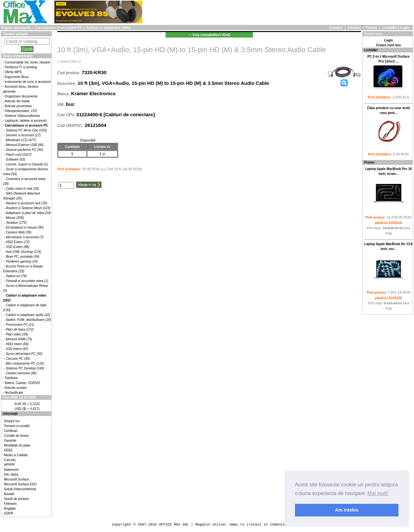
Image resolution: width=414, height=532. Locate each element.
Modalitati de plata (17, 445)
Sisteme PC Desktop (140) (25, 368)
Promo (371, 28)
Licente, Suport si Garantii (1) (27, 164)
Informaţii (10, 414)
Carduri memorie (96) (21, 373)
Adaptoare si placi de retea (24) (28, 213)
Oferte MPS (13, 72)
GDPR (9, 513)
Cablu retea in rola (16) (22, 189)
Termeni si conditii (17, 426)
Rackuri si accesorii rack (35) (27, 203)
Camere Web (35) (19, 232)
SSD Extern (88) (18, 247)
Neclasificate (14, 393)
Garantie (10, 441)
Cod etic (10, 460)
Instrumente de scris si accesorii (28, 82)
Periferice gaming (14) (22, 261)
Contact (336, 28)
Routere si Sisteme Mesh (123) (28, 208)
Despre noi (12, 421)
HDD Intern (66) (17, 344)
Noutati (9, 494)
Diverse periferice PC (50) (24, 150)
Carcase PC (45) (18, 359)
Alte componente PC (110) (25, 363)
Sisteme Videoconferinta (22, 116)
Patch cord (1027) (19, 155)
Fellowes (10, 504)
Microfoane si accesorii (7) (25, 237)
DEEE (8, 450)
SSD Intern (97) (17, 349)
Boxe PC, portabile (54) (23, 257)
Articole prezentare (18, 106)
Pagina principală (16, 28)
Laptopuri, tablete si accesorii (26, 121)
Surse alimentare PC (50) (24, 354)
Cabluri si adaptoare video (109, 28)
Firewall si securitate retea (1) (27, 281)
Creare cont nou (389, 45)
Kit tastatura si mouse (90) (25, 227)
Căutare (354, 28)
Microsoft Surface (16, 479)
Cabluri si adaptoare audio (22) (28, 315)
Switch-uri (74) (16, 276)
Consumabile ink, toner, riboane (28, 62)
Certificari (11, 431)
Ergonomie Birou (17, 77)
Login (405, 28)
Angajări (10, 509)
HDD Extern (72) (18, 242)
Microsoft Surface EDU (20, 484)
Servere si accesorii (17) (23, 135)
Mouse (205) (15, 218)
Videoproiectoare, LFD (21, 111)
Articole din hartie (17, 101)
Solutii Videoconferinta (20, 489)
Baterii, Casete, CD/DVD (22, 383)
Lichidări (389, 28)
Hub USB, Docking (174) (24, 252)
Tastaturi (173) (16, 223)
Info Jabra (11, 475)
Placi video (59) (17, 334)
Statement (11, 470)
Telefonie (11, 378)
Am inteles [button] (347, 510)
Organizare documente (21, 96)
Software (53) (16, 159)
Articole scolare (16, 388)
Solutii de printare (16, 499)
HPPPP (9, 465)
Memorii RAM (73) (19, 339)
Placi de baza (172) (20, 329)
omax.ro (237, 524)
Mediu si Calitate (16, 455)
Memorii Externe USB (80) (25, 145)
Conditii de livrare (16, 436)
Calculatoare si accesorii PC (58, 28)
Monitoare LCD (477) (21, 140)
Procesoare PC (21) (20, 325)
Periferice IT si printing (21, 67)
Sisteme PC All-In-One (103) (26, 130)
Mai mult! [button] (378, 493)
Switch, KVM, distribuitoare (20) (28, 320)
